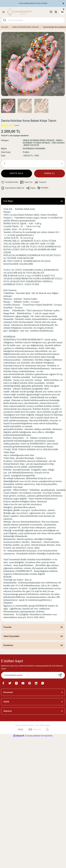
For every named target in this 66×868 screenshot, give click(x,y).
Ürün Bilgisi (8, 201)
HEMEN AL (49, 173)
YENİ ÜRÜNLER (58, 143)
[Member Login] (56, 12)
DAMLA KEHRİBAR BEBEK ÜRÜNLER (39, 140)
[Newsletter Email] (33, 675)
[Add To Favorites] (10, 182)
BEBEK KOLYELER (31, 145)
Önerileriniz (8, 645)
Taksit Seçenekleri (11, 636)
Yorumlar (7, 627)
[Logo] (19, 12)
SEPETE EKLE (16, 173)
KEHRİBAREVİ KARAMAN (34, 149)
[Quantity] (33, 164)
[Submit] (60, 675)
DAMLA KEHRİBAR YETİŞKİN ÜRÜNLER (43, 142)
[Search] (33, 20)
